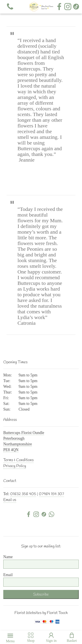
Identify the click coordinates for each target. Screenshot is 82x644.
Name (8, 557)
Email (8, 575)
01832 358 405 (23, 494)
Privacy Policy (15, 466)
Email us (10, 500)
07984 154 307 (51, 494)
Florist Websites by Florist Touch (41, 613)
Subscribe (41, 595)
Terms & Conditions (18, 460)
